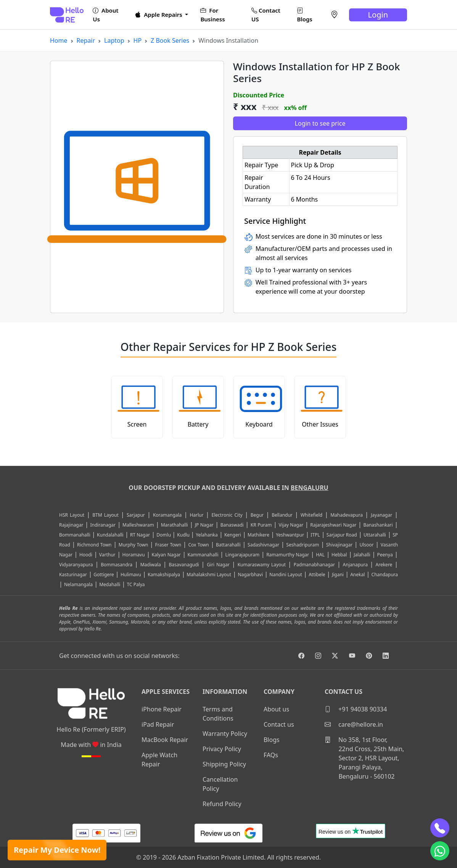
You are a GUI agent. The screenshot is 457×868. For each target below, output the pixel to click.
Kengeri (233, 535)
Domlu (164, 535)
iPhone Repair (162, 709)
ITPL (315, 535)
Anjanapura (355, 565)
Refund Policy (222, 804)
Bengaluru (310, 488)
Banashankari (378, 525)
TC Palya (136, 584)
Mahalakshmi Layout (209, 575)
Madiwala (151, 565)
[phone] (440, 828)
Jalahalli (362, 555)
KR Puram (261, 525)
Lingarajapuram (243, 555)
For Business (212, 15)
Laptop (114, 40)
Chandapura (385, 575)
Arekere (384, 565)
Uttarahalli (375, 535)
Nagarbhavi (250, 575)
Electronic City (227, 515)
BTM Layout (105, 515)
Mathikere (258, 535)
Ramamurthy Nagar (288, 555)
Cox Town (198, 545)
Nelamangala (78, 584)
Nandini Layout (286, 575)
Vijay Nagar (291, 525)
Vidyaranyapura (76, 565)
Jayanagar (381, 515)
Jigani (338, 575)
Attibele (317, 575)
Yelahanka (207, 535)
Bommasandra (117, 565)
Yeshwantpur (290, 535)
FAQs (271, 755)
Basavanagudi (184, 565)
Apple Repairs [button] (159, 15)
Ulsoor (366, 545)
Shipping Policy (224, 764)
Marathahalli (175, 525)
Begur (257, 515)
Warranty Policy (225, 734)
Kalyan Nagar (166, 555)
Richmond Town (94, 545)
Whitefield (311, 515)
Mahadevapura (347, 515)
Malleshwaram (138, 525)
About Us (105, 15)
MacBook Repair (165, 740)
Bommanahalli (75, 535)
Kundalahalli (110, 535)
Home (59, 40)
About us (276, 709)
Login (378, 15)
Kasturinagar (73, 575)
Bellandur (282, 515)
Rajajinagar (71, 525)
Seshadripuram (303, 545)
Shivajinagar (339, 545)
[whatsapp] (440, 851)
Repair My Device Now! (57, 850)
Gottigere (104, 575)
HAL (320, 555)
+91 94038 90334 (356, 709)
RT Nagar (140, 535)
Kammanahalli (203, 555)
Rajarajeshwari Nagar (333, 525)
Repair (86, 40)
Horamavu (134, 555)
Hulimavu (131, 575)
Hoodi (86, 555)
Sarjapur (136, 515)
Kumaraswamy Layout (262, 565)
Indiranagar (103, 525)
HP (138, 40)
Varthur (107, 555)
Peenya (385, 555)
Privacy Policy (222, 749)
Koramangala (167, 515)
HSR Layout (72, 515)
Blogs (305, 15)
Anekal (357, 575)
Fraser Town (168, 545)
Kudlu (184, 535)
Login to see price (320, 123)
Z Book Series (170, 40)
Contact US (266, 15)
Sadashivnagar (263, 545)
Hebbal (339, 555)
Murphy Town (134, 545)
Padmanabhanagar (314, 565)
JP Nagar (204, 525)
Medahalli (110, 584)
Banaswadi (232, 525)
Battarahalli (228, 545)
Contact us (279, 724)
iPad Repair (158, 724)
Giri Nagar (218, 565)
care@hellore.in (354, 724)
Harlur (196, 515)
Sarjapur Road (342, 535)
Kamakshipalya (164, 575)
